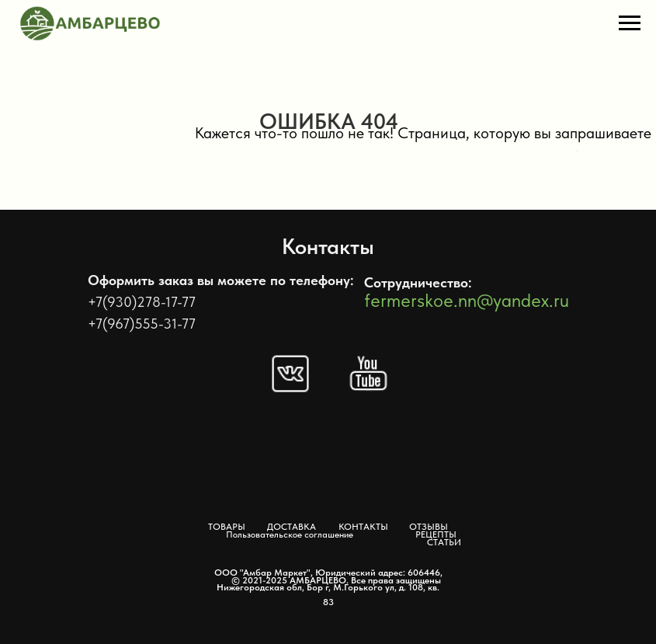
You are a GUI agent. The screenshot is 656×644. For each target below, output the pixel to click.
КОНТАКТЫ (363, 527)
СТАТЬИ (444, 542)
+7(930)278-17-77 (142, 302)
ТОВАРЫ (227, 527)
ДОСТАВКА (292, 527)
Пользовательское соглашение (290, 534)
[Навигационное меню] (630, 23)
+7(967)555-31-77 (142, 324)
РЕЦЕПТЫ (436, 534)
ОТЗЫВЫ (429, 527)
